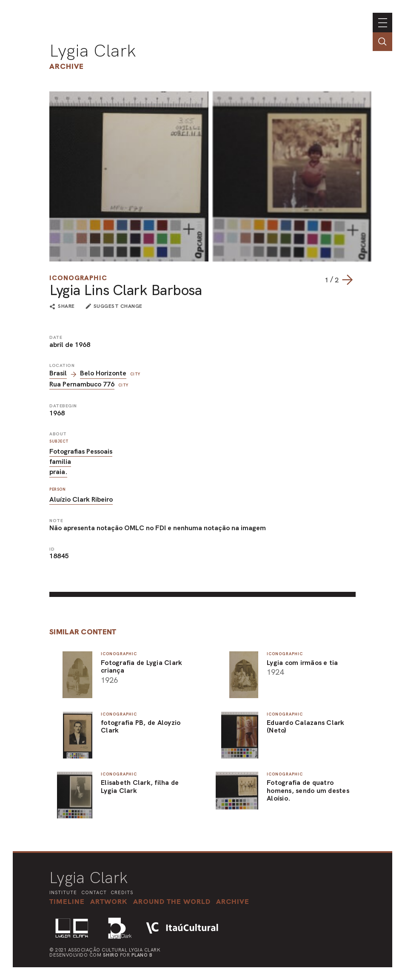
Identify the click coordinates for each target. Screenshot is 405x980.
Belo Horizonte (103, 373)
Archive (67, 66)
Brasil (58, 373)
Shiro (111, 955)
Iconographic (78, 278)
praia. (58, 472)
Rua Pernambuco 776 (82, 384)
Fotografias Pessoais (81, 451)
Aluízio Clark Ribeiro (81, 499)
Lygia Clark (93, 51)
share (66, 307)
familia (60, 462)
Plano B (142, 955)
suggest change (118, 306)
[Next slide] (347, 280)
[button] (172, 901)
